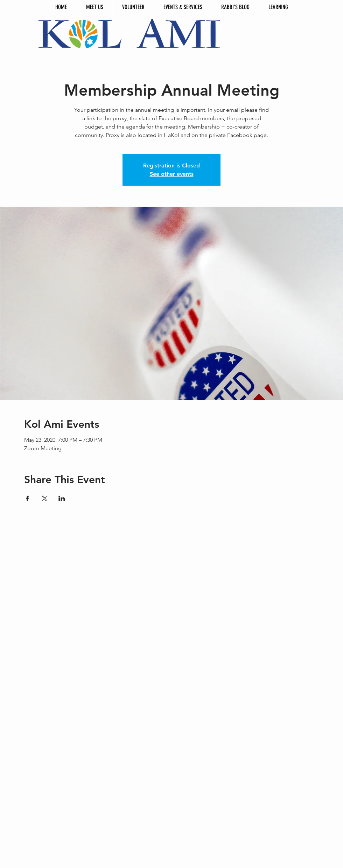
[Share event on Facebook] (27, 498)
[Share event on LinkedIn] (62, 498)
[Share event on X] (45, 498)
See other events (172, 174)
